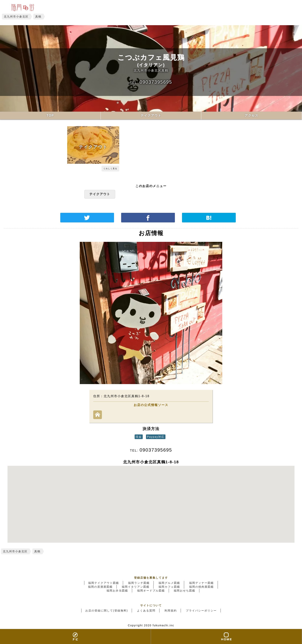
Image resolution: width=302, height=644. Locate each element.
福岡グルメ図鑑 (169, 583)
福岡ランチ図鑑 (139, 583)
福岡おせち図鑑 (185, 591)
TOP (50, 115)
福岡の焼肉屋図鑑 (201, 587)
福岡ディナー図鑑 (201, 583)
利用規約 (171, 611)
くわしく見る (110, 168)
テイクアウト (151, 115)
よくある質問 (146, 611)
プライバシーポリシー (201, 611)
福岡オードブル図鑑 (151, 591)
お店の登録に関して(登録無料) (107, 611)
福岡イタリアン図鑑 (136, 587)
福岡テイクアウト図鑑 (104, 583)
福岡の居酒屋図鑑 (100, 587)
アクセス (252, 115)
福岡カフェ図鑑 (169, 587)
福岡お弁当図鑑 (117, 591)
